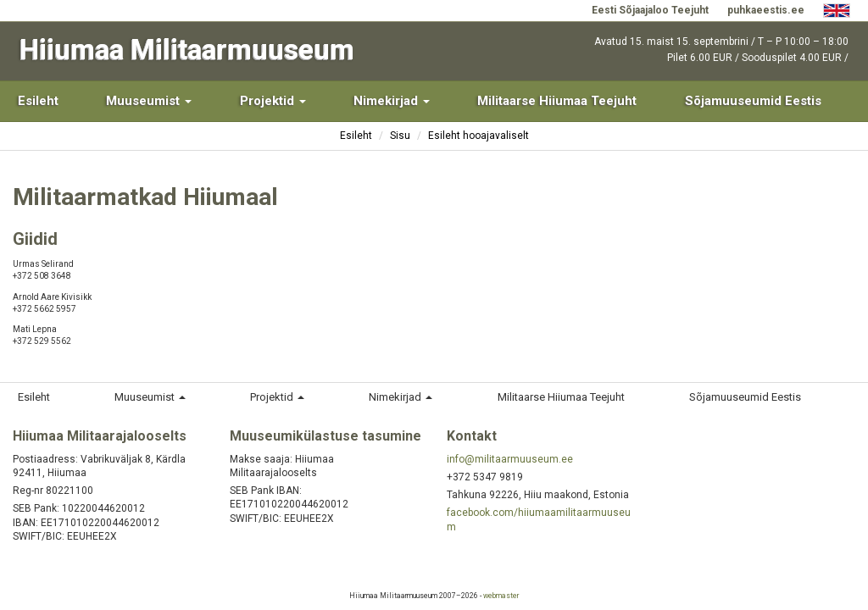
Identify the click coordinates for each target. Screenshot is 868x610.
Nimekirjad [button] (392, 101)
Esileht (38, 101)
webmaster (501, 596)
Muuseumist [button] (149, 101)
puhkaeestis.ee (766, 10)
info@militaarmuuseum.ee (510, 459)
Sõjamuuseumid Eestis (753, 101)
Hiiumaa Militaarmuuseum (187, 50)
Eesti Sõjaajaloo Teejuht (650, 10)
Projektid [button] (273, 101)
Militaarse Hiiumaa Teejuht (557, 101)
